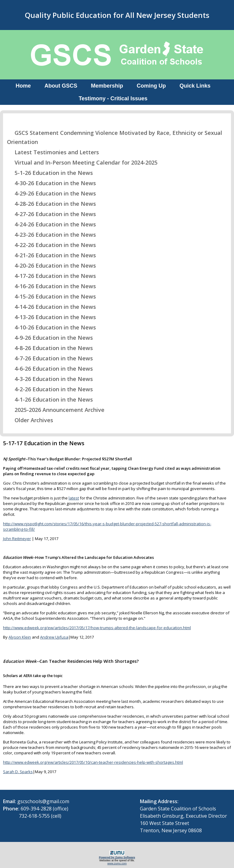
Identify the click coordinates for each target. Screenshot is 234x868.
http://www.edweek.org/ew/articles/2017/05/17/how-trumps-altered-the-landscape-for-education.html (97, 628)
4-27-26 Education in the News (51, 214)
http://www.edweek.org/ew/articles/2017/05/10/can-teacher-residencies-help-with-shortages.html (93, 762)
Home (23, 86)
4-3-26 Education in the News (50, 379)
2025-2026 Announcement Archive (56, 410)
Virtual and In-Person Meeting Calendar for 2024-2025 (82, 162)
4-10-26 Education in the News (51, 327)
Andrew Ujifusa (54, 637)
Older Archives (30, 420)
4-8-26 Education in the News (50, 348)
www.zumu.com (117, 863)
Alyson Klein (20, 637)
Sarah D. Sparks (18, 772)
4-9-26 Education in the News (50, 338)
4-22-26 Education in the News (51, 245)
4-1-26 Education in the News (50, 399)
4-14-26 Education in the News (51, 307)
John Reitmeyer (17, 539)
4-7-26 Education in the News (50, 358)
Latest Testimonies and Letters (53, 152)
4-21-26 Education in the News (51, 255)
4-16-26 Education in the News (51, 286)
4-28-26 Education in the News (51, 204)
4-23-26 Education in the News (51, 235)
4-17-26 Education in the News (51, 276)
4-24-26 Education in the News (51, 224)
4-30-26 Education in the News (51, 183)
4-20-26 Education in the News (51, 265)
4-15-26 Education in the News (51, 296)
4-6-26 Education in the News (50, 369)
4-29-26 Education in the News (51, 193)
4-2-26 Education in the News (50, 389)
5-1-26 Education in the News (50, 173)
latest (74, 498)
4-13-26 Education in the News (51, 317)
